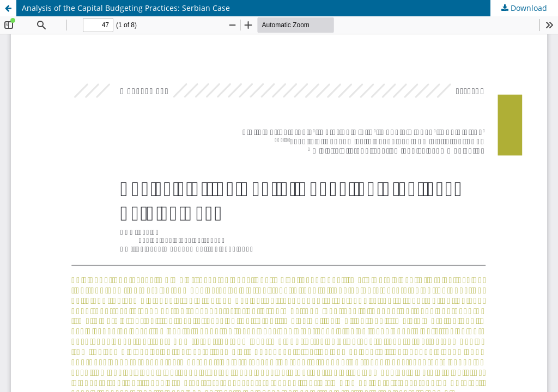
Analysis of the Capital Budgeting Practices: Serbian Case (126, 8)
